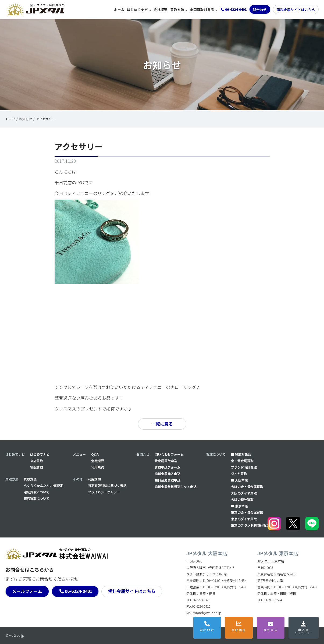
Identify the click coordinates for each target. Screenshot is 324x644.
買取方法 (177, 10)
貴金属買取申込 (166, 461)
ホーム (119, 10)
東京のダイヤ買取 (244, 519)
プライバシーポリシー (104, 492)
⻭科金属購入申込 (168, 474)
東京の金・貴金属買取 (247, 512)
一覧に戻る (162, 424)
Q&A (95, 454)
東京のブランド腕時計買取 (250, 525)
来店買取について (37, 498)
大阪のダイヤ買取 (244, 493)
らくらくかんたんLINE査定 (43, 485)
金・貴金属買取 (242, 461)
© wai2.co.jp (15, 635)
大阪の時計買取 (242, 499)
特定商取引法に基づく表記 (107, 485)
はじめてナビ (137, 10)
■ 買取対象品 (241, 454)
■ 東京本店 (239, 506)
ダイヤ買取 (239, 474)
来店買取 (37, 461)
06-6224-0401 (79, 591)
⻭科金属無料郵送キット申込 (176, 486)
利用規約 (98, 467)
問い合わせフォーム (169, 454)
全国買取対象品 (202, 10)
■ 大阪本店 (239, 480)
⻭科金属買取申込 (168, 480)
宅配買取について (37, 492)
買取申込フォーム (168, 467)
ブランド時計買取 (244, 467)
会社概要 (161, 10)
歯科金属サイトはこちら (296, 10)
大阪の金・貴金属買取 (247, 486)
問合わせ (260, 10)
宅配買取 (37, 467)
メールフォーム (27, 591)
